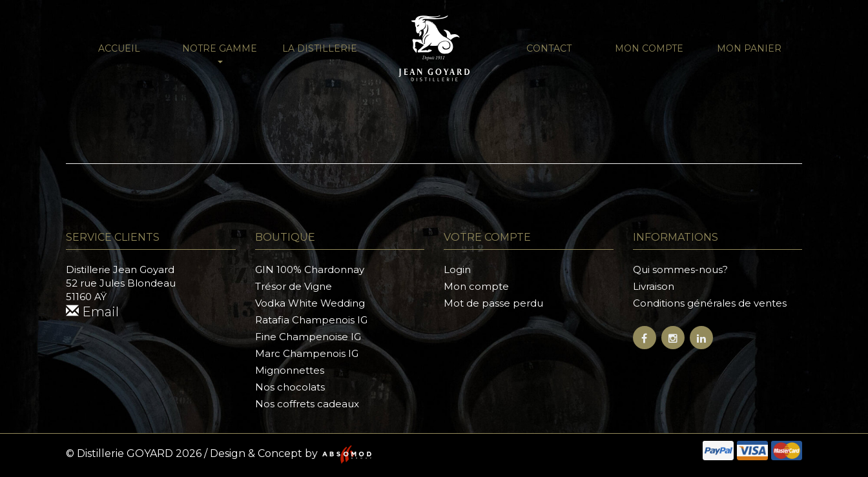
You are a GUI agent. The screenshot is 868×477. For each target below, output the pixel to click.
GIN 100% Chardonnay (310, 269)
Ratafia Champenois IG (311, 320)
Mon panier (749, 48)
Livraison (654, 286)
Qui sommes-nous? (680, 269)
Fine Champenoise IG (308, 337)
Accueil (119, 48)
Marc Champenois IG (307, 353)
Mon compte (649, 48)
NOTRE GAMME (220, 53)
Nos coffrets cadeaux (307, 404)
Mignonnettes (290, 370)
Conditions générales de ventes (710, 303)
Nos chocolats (290, 387)
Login (457, 269)
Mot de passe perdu (493, 303)
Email (92, 312)
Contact (549, 48)
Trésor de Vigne (294, 286)
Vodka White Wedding (310, 303)
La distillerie (320, 48)
